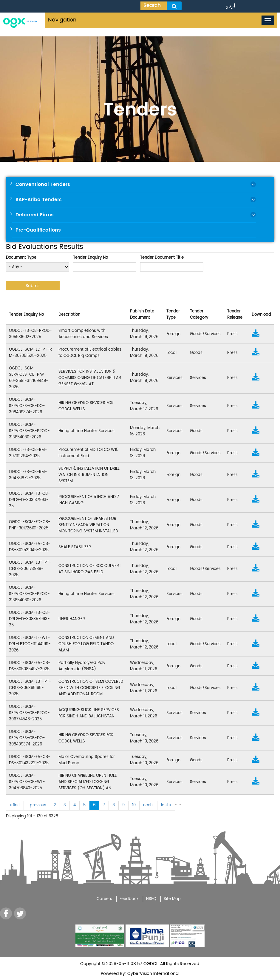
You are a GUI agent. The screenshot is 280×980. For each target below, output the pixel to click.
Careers (104, 899)
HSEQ (151, 899)
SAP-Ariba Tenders (39, 200)
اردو (231, 6)
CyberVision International (153, 974)
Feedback (129, 899)
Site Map (172, 899)
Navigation (62, 20)
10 (134, 805)
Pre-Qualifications (38, 230)
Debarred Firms (35, 215)
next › (148, 805)
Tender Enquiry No (91, 258)
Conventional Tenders (43, 184)
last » (166, 805)
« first (15, 805)
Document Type (21, 258)
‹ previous (37, 805)
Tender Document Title (162, 258)
